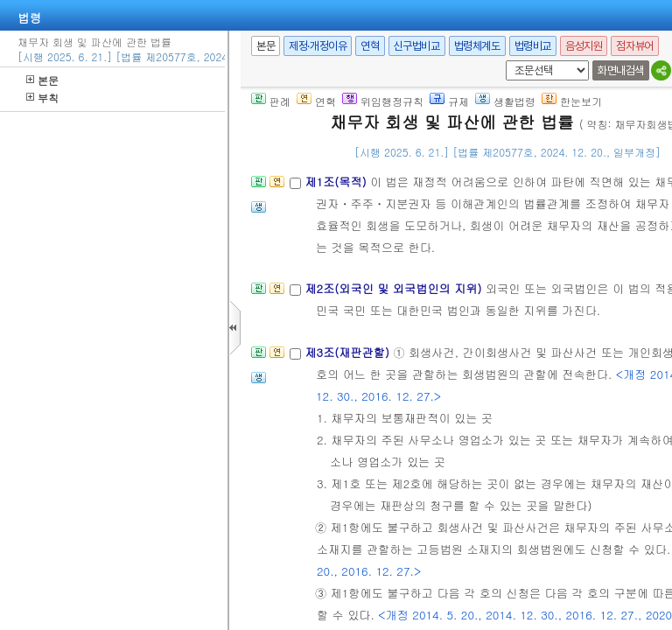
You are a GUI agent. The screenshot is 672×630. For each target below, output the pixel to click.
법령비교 (533, 46)
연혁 (370, 46)
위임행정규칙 (383, 101)
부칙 (42, 98)
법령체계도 (477, 46)
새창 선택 (503, 61)
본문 (42, 80)
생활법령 (505, 101)
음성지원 (584, 46)
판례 (271, 101)
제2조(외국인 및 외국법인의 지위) (395, 288)
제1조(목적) (337, 182)
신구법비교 (417, 46)
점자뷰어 (634, 46)
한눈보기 (572, 101)
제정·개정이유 (318, 46)
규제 (449, 101)
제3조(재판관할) (349, 352)
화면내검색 (621, 70)
